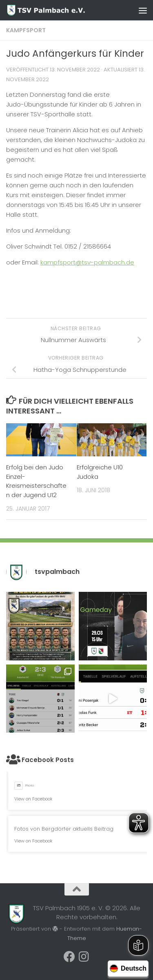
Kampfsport (26, 30)
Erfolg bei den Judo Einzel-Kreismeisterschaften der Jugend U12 (36, 481)
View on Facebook (33, 799)
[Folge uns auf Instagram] (84, 957)
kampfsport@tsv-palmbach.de (87, 262)
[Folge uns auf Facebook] (69, 957)
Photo (24, 786)
